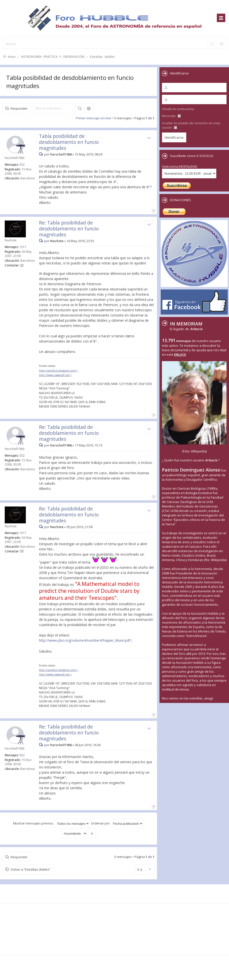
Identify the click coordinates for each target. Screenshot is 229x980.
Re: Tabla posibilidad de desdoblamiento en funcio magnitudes (69, 229)
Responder (19, 108)
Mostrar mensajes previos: (51, 823)
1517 (23, 247)
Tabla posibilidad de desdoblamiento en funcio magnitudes (69, 142)
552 (22, 165)
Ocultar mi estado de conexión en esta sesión (191, 125)
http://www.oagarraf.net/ (55, 375)
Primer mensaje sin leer (94, 118)
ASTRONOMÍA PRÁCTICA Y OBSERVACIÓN (53, 56)
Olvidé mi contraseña (178, 109)
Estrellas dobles (102, 56)
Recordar (171, 116)
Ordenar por (117, 823)
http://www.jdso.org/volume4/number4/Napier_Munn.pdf (85, 640)
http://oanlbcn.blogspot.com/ (58, 371)
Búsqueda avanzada (89, 108)
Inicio (12, 56)
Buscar (80, 108)
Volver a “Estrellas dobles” (31, 869)
